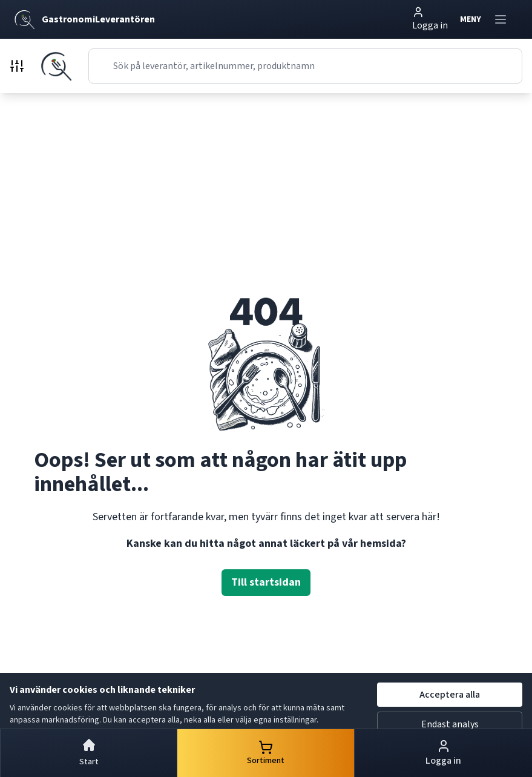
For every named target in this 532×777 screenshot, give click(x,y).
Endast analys (450, 724)
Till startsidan (266, 582)
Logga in (430, 19)
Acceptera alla (450, 695)
